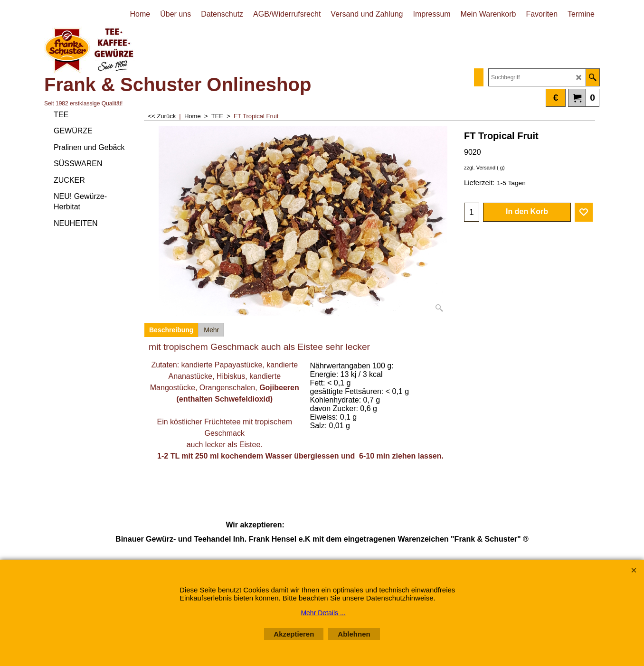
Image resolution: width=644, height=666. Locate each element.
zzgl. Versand (480, 168)
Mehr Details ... (323, 613)
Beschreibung (171, 330)
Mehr (211, 330)
